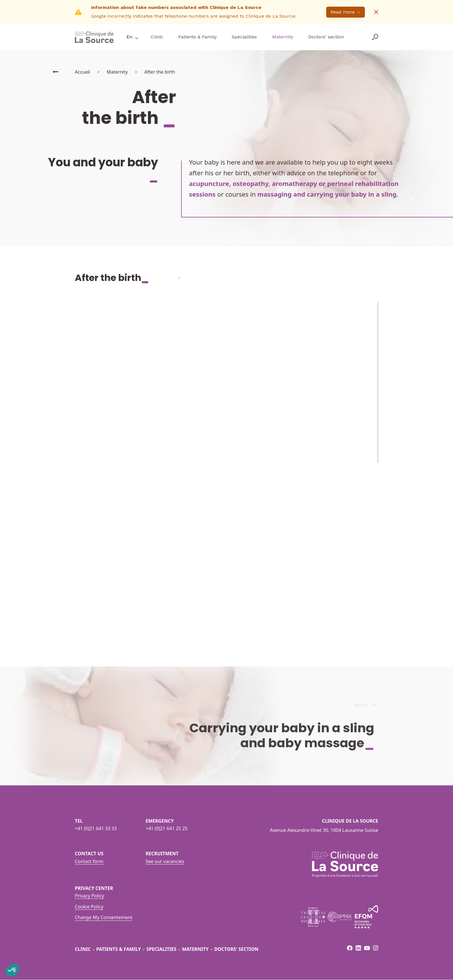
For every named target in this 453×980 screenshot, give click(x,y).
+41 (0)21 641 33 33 (96, 828)
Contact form (89, 861)
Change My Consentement (104, 917)
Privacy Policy (89, 896)
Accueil (82, 72)
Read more (346, 12)
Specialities (244, 37)
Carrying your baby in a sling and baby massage (286, 735)
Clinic (157, 37)
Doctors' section (326, 37)
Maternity (283, 37)
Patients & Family (197, 37)
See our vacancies (165, 861)
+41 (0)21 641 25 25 (167, 828)
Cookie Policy (89, 907)
